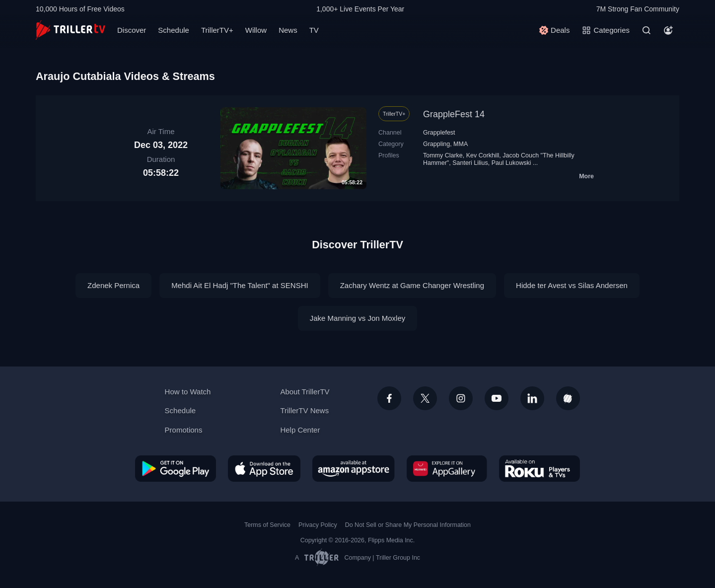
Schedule (174, 30)
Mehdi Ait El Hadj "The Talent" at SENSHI (240, 285)
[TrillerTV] (71, 30)
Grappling (436, 144)
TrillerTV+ (217, 30)
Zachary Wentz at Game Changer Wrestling (412, 285)
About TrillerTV (305, 392)
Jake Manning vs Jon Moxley (358, 318)
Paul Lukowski (511, 163)
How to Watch (188, 392)
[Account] (668, 30)
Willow (256, 30)
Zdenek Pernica (113, 285)
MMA (461, 144)
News (288, 30)
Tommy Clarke (443, 155)
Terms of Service (267, 525)
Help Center (300, 430)
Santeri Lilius (470, 163)
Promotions (184, 430)
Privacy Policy (318, 525)
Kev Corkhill (483, 155)
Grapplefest (439, 133)
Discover (132, 30)
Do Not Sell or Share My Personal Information (408, 525)
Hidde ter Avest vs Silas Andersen (572, 285)
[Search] (646, 30)
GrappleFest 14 (454, 114)
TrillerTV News (304, 410)
